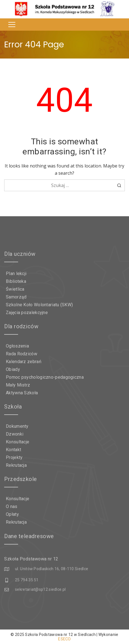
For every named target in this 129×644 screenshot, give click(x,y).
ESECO (64, 639)
